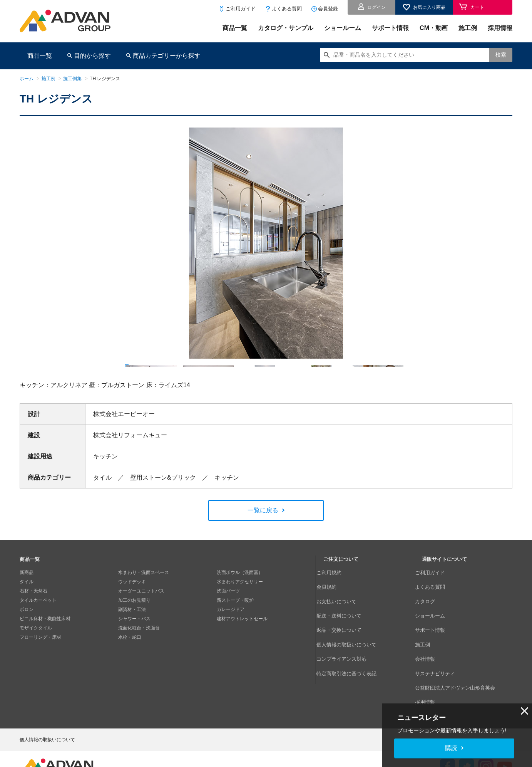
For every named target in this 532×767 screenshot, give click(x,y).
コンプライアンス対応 (346, 657)
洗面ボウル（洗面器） (240, 602)
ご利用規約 (335, 602)
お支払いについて (342, 620)
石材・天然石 (33, 620)
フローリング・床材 (40, 666)
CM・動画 (434, 28)
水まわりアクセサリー (240, 611)
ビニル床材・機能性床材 (45, 648)
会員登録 (328, 9)
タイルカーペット (38, 629)
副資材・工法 (132, 639)
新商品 (27, 602)
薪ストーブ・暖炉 (235, 629)
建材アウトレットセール (242, 648)
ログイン (376, 7)
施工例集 (72, 79)
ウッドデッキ (132, 611)
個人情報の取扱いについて (351, 648)
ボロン (27, 639)
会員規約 (333, 611)
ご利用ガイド (241, 9)
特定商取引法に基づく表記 (351, 666)
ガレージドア (231, 639)
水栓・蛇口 (130, 666)
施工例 (468, 28)
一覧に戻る (263, 540)
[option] (266, 243)
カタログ (431, 620)
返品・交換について (344, 639)
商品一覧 (235, 28)
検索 (501, 55)
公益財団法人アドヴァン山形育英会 (459, 676)
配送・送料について (344, 629)
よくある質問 (287, 9)
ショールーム (343, 28)
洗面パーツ (228, 620)
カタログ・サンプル (286, 28)
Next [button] (77, 359)
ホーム (27, 79)
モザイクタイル (36, 657)
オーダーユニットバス (141, 620)
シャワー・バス (134, 648)
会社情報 (431, 657)
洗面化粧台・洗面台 (139, 657)
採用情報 (500, 28)
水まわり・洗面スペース (144, 602)
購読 (451, 748)
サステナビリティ (440, 666)
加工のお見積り (134, 629)
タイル (27, 611)
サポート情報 (390, 28)
